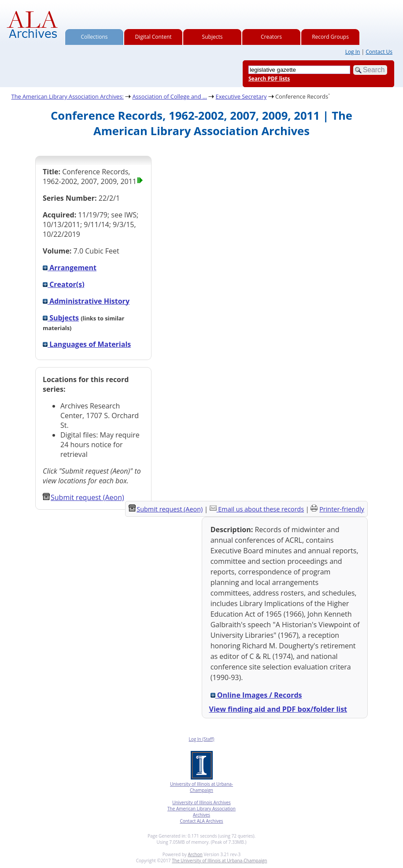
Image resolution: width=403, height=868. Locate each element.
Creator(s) (64, 284)
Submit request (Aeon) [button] (83, 497)
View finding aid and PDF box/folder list (278, 709)
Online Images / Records (256, 695)
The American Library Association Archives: (68, 96)
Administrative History (86, 301)
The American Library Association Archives (201, 812)
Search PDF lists (269, 79)
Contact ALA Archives (201, 821)
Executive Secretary (241, 96)
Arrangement (70, 268)
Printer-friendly (342, 509)
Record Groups (330, 37)
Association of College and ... (170, 96)
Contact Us (379, 52)
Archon (195, 854)
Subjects (213, 37)
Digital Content (153, 37)
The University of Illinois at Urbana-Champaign (219, 861)
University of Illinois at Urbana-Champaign (201, 787)
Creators (271, 37)
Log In (353, 52)
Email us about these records (261, 509)
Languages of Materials (87, 344)
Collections (94, 37)
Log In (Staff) (201, 739)
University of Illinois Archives (201, 802)
